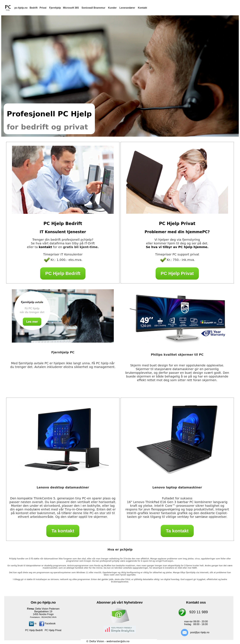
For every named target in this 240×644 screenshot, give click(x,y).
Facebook (47, 623)
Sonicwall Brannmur (93, 8)
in (33, 623)
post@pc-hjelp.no (200, 633)
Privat (43, 8)
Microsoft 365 (71, 8)
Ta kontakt (63, 531)
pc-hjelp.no (21, 8)
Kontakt (143, 8)
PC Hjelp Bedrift (63, 273)
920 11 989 (199, 612)
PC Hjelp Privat (177, 273)
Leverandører (127, 8)
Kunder (112, 8)
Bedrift (34, 8)
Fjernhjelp (55, 8)
